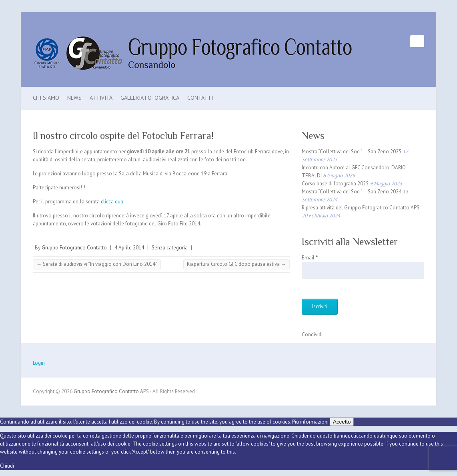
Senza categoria (170, 248)
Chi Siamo (46, 98)
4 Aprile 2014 (129, 248)
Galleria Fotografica (150, 98)
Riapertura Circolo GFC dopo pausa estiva (237, 264)
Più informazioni (310, 422)
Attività (101, 98)
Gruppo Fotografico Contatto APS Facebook (404, 41)
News (74, 98)
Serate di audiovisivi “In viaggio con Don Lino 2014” (97, 264)
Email (310, 258)
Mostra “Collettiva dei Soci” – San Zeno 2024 (352, 192)
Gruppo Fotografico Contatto (74, 248)
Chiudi (7, 466)
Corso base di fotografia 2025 (335, 184)
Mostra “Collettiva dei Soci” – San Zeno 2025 (352, 152)
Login (39, 363)
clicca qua (112, 202)
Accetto (342, 422)
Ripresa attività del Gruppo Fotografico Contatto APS (361, 208)
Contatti (200, 98)
